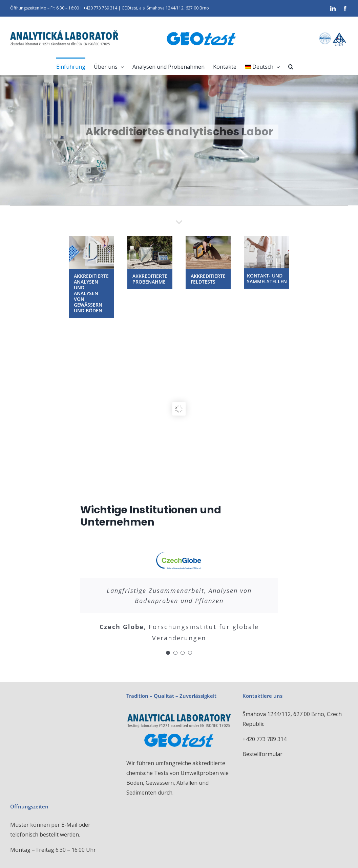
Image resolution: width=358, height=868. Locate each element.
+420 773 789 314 (265, 739)
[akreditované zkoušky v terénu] (208, 239)
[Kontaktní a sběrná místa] (267, 239)
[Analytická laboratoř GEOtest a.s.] (91, 239)
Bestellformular (262, 754)
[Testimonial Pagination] (168, 653)
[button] (291, 66)
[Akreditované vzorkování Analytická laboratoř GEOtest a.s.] (150, 239)
